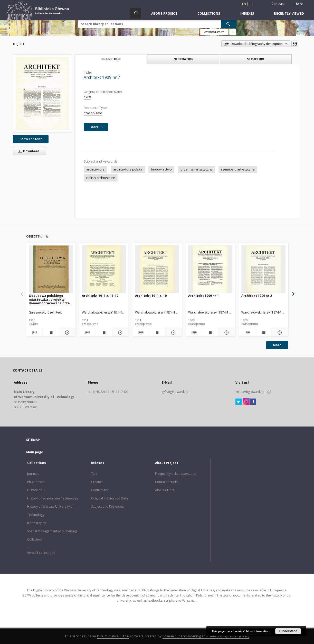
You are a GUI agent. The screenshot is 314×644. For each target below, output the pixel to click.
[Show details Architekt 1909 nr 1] (226, 333)
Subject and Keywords (107, 506)
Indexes (247, 13)
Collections (209, 13)
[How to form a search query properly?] (233, 32)
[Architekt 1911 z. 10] (157, 269)
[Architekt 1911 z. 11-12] (104, 269)
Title (94, 474)
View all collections (41, 553)
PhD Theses (36, 482)
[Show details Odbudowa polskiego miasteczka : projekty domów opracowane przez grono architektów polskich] (66, 333)
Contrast (278, 4)
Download (28, 151)
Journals (33, 474)
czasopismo (93, 113)
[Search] (229, 24)
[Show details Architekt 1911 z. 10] (173, 333)
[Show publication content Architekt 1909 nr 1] (210, 333)
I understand (288, 631)
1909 (87, 97)
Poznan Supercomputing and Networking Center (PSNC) (206, 636)
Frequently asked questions (175, 474)
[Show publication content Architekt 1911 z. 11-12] (104, 333)
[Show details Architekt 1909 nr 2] (279, 333)
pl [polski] (252, 4)
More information (258, 631)
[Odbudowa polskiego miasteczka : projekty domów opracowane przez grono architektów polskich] (51, 269)
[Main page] (135, 13)
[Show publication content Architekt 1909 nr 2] (263, 333)
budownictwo (161, 169)
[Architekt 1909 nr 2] (263, 269)
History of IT (36, 490)
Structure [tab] (256, 59)
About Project (164, 13)
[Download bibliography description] (34, 333)
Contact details (166, 482)
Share (299, 4)
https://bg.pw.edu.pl (250, 392)
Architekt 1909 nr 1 (203, 296)
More (277, 345)
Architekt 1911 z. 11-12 (100, 296)
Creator (97, 482)
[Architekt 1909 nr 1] (210, 269)
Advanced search (214, 32)
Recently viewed (289, 13)
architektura (95, 169)
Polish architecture (101, 178)
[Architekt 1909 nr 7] (42, 93)
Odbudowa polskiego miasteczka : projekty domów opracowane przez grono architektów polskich (50, 299)
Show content (31, 139)
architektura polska (128, 169)
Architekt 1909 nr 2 (257, 296)
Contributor (100, 490)
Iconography (37, 523)
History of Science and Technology (53, 498)
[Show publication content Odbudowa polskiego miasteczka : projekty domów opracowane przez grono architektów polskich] (51, 333)
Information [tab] (183, 59)
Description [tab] (111, 59)
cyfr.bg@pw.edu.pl (176, 392)
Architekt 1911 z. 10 (151, 296)
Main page (35, 452)
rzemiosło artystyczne (238, 169)
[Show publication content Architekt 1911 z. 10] (157, 333)
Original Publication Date (110, 498)
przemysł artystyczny (196, 169)
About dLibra (165, 490)
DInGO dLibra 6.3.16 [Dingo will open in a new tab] (113, 636)
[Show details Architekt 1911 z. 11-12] (120, 333)
